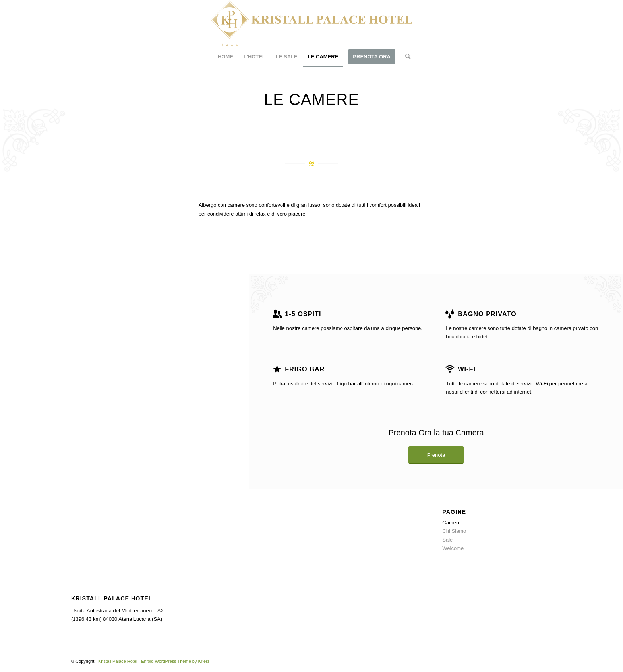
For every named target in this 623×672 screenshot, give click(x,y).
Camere (451, 523)
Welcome (453, 548)
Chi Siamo (454, 531)
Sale (447, 540)
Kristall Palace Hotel (118, 661)
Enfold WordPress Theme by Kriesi (175, 661)
